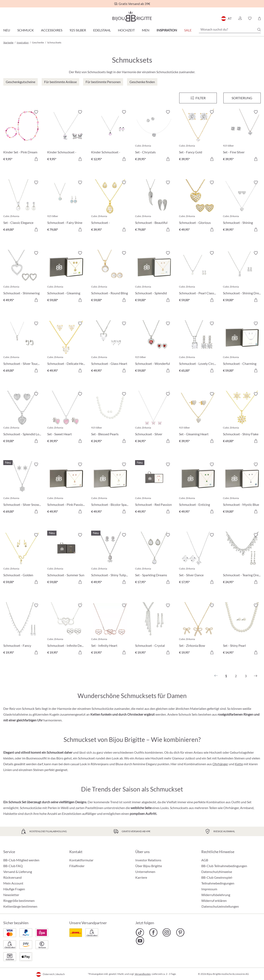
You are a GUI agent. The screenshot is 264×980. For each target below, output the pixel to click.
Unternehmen (145, 872)
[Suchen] (259, 30)
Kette (239, 764)
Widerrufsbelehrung (216, 895)
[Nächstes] (256, 676)
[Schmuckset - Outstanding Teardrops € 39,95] (110, 207)
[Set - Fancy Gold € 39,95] (198, 136)
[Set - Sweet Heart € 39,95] (66, 418)
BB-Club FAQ (13, 866)
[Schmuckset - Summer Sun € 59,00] (66, 559)
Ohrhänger (220, 764)
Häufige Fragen (14, 889)
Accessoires (52, 30)
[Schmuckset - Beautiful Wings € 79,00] (154, 207)
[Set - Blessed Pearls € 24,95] (110, 418)
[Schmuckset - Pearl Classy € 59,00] (198, 277)
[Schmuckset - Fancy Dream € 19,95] (22, 630)
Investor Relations (148, 860)
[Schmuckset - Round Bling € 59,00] (110, 277)
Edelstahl (102, 30)
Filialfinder (77, 866)
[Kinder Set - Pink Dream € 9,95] (22, 136)
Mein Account (13, 883)
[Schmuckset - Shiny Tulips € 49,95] (110, 559)
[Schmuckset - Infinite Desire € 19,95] (66, 630)
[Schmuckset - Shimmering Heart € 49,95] (22, 277)
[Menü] (198, 98)
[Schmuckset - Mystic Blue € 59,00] (242, 489)
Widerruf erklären (214, 901)
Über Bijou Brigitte (149, 866)
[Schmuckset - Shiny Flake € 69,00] (242, 418)
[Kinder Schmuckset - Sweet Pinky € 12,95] (110, 136)
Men (146, 30)
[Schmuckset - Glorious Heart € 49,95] (198, 207)
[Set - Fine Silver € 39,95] (242, 136)
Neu (7, 30)
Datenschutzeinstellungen (220, 906)
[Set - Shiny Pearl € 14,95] (242, 630)
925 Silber (78, 30)
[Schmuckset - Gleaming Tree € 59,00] (66, 277)
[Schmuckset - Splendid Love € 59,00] (22, 418)
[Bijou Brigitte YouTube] (140, 941)
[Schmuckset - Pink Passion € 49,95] (66, 489)
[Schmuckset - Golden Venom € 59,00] (22, 559)
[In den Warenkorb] (36, 159)
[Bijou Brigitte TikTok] (140, 932)
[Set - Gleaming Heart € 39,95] (198, 418)
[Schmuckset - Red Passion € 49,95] (154, 489)
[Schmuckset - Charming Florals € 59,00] (242, 348)
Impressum (209, 889)
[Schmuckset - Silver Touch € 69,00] (22, 348)
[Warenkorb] (259, 18)
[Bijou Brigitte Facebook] (153, 932)
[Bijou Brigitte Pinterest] (180, 932)
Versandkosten (143, 974)
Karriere (141, 877)
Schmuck (26, 30)
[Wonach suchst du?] (230, 29)
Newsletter (11, 895)
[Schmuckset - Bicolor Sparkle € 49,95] (110, 489)
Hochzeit (126, 30)
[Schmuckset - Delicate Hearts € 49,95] (66, 348)
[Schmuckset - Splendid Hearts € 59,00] (154, 277)
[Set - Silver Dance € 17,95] (198, 559)
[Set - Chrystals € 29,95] (154, 136)
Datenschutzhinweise (217, 872)
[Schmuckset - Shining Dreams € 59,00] (242, 277)
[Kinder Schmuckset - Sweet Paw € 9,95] (66, 136)
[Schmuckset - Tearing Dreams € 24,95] (242, 559)
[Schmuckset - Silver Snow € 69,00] (22, 489)
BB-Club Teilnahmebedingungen (224, 866)
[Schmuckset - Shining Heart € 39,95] (242, 207)
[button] (240, 18)
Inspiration (167, 30)
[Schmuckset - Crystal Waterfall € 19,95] (154, 630)
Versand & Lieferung (18, 872)
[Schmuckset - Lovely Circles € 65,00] (198, 348)
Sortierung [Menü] (242, 98)
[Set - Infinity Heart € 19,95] (110, 630)
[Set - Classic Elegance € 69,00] (22, 207)
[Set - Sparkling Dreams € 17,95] (154, 559)
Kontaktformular (81, 860)
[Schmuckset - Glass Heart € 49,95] (110, 348)
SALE (188, 30)
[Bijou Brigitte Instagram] (167, 932)
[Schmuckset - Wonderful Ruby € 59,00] (154, 348)
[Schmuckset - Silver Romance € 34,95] (154, 418)
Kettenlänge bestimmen (20, 906)
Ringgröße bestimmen (19, 901)
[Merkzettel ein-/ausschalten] (36, 112)
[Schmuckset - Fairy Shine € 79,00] (66, 207)
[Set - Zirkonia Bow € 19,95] (198, 630)
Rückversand (12, 877)
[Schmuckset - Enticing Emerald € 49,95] (198, 489)
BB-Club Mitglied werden (21, 860)
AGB (205, 860)
